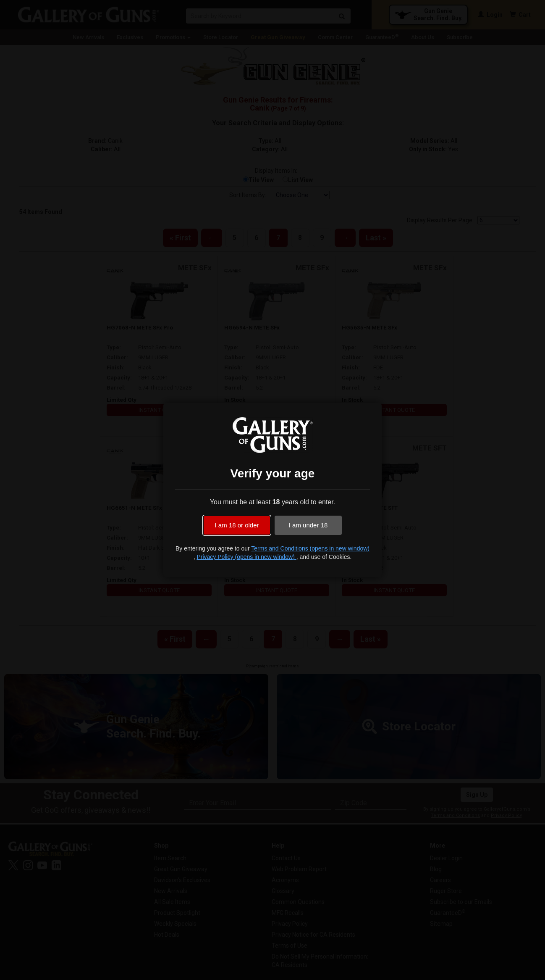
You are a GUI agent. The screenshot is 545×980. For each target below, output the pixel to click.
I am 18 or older (237, 525)
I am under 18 (308, 525)
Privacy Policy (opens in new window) (246, 557)
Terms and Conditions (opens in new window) (310, 548)
